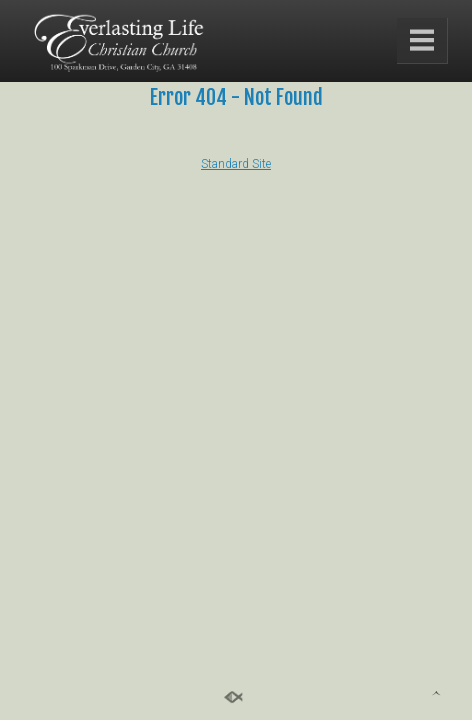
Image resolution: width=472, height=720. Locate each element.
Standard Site (236, 164)
